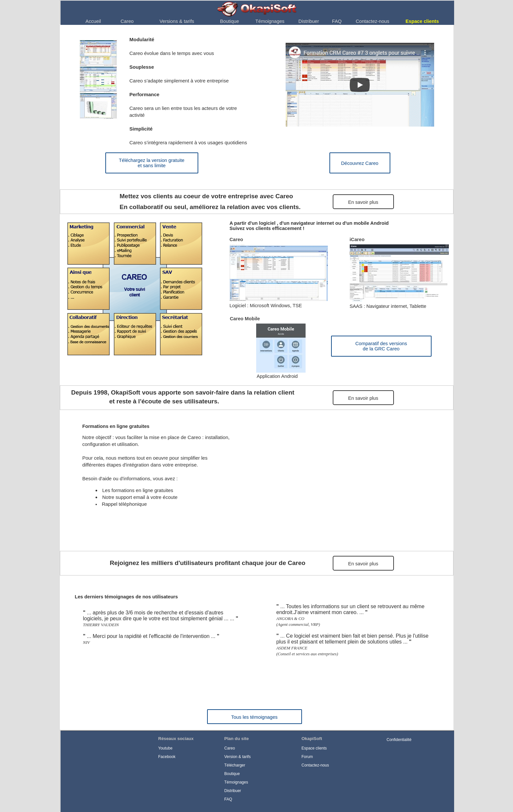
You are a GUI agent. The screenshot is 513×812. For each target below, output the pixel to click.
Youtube (166, 748)
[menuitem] (93, 21)
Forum (307, 756)
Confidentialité (399, 739)
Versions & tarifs (177, 21)
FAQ (337, 21)
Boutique (230, 21)
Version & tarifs (238, 756)
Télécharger (235, 765)
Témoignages (270, 21)
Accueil (93, 21)
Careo (127, 21)
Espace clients (314, 748)
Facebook (167, 756)
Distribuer (309, 21)
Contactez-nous (372, 21)
